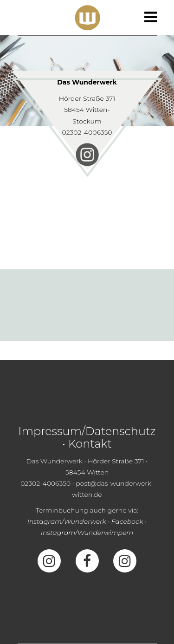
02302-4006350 (87, 132)
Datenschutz (121, 431)
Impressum (50, 431)
